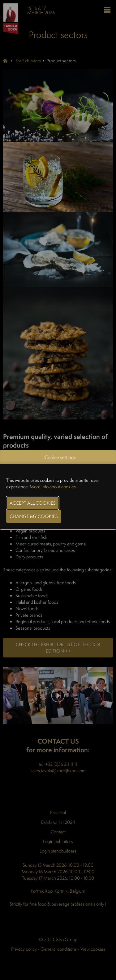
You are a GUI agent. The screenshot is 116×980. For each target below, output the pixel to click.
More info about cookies (53, 487)
